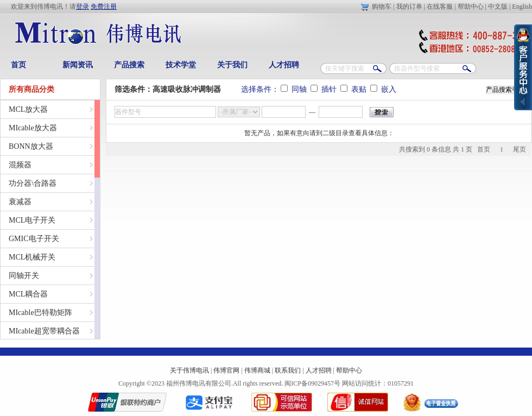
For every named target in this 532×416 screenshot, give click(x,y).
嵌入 (383, 89)
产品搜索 (129, 65)
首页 (18, 65)
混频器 (20, 165)
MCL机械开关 (32, 257)
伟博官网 (226, 370)
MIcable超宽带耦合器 (44, 331)
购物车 (382, 7)
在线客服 (440, 7)
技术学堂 (181, 65)
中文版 (498, 7)
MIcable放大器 (33, 128)
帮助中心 (471, 7)
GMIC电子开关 (34, 239)
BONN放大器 (31, 146)
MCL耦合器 (28, 294)
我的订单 (409, 7)
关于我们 (232, 65)
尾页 (520, 149)
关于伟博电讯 (189, 370)
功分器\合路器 (33, 183)
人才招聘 (284, 65)
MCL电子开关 (32, 220)
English (522, 7)
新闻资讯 (78, 65)
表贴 (354, 89)
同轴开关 (24, 276)
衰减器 (20, 202)
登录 (83, 7)
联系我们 (288, 370)
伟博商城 (257, 370)
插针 (325, 89)
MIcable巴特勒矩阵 (40, 313)
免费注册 (104, 7)
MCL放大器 (28, 109)
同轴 (295, 89)
